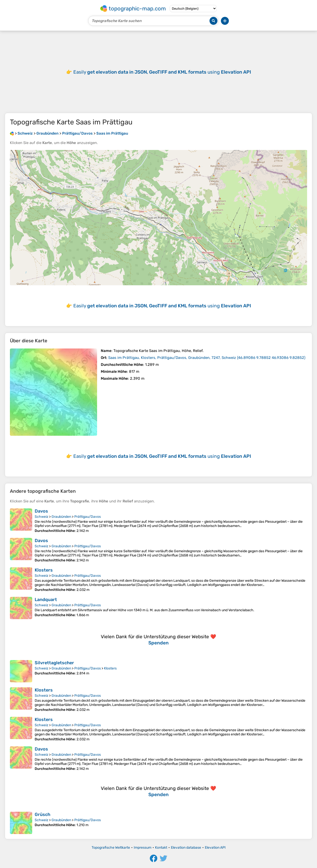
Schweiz (41, 517)
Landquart (46, 600)
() (207, 358)
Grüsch (42, 814)
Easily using (162, 72)
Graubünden (61, 517)
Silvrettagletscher (54, 663)
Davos (41, 511)
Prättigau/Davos (88, 517)
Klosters (44, 570)
